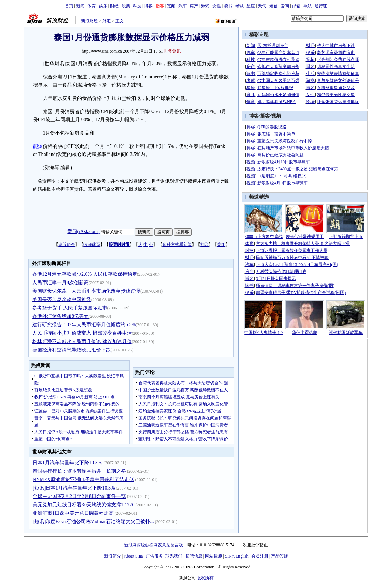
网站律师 (214, 556)
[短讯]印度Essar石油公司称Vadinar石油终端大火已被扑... (93, 522)
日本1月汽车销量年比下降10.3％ (68, 463)
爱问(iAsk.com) (83, 231)
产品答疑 (279, 556)
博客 (148, 6)
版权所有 (205, 578)
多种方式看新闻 (177, 245)
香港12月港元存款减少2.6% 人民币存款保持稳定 (85, 274)
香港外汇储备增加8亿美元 (60, 316)
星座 (251, 6)
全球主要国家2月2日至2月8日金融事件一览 (79, 496)
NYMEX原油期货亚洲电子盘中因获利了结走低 (83, 480)
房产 (194, 6)
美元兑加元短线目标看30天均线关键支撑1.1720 (84, 505)
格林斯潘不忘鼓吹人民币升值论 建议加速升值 (82, 341)
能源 (38, 146)
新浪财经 (89, 21)
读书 (228, 6)
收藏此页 (92, 245)
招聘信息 (194, 556)
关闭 (221, 245)
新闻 (80, 6)
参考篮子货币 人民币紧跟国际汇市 (70, 308)
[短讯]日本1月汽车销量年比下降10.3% (74, 488)
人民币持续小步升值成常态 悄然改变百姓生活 (82, 333)
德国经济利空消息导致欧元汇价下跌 (72, 350)
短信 (273, 6)
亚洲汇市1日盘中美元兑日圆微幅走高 (73, 513)
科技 (137, 6)
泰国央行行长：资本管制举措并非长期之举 (79, 471)
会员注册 (260, 556)
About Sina (133, 556)
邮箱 (296, 6)
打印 (204, 245)
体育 (92, 6)
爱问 (285, 6)
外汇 (107, 21)
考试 (239, 6)
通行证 (321, 6)
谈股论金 (67, 245)
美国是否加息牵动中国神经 (62, 299)
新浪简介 (113, 556)
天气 (262, 6)
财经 (114, 6)
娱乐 (103, 6)
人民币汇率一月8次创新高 (60, 283)
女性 (217, 6)
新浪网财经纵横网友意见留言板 (154, 545)
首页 (69, 6)
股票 (126, 6)
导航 (307, 6)
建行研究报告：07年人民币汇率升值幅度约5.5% (84, 325)
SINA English (236, 556)
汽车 (183, 6)
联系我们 (174, 556)
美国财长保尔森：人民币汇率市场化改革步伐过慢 (86, 291)
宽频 (171, 6)
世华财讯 (173, 51)
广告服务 (154, 556)
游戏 (205, 6)
